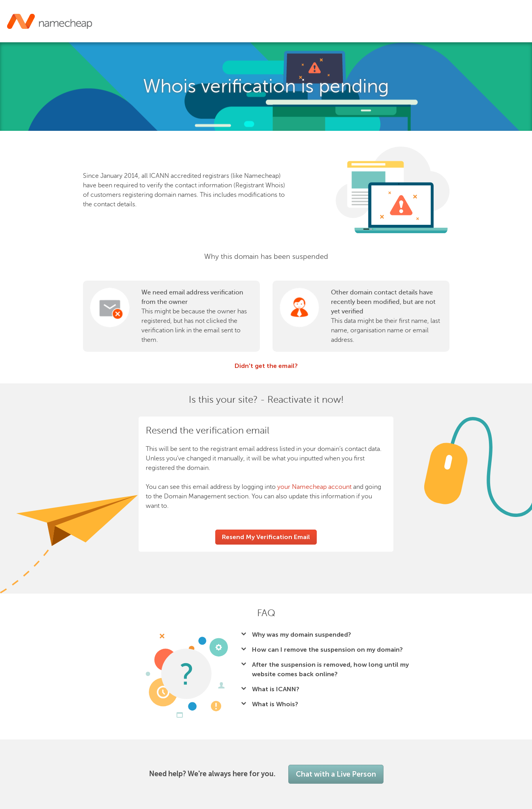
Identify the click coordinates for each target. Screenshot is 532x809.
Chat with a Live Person (336, 774)
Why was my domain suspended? (302, 635)
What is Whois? (275, 704)
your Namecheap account (314, 487)
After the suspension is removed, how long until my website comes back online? (330, 669)
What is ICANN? (276, 689)
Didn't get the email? (266, 366)
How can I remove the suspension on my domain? (327, 650)
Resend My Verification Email (266, 537)
